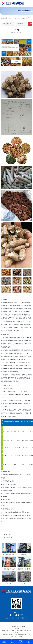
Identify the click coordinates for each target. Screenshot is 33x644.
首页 (10, 18)
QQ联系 (29, 641)
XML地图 (20, 637)
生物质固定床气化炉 (9, 569)
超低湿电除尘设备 (9, 555)
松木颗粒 (9, 535)
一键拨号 (12, 641)
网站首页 (4, 641)
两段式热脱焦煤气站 (24, 569)
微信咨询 (21, 641)
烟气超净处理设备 (8, 24)
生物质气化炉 (25, 18)
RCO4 (9, 583)
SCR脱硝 (24, 555)
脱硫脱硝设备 (22, 24)
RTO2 (24, 583)
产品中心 (17, 18)
